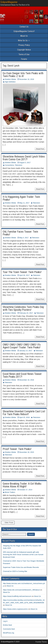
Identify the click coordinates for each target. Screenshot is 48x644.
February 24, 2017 (26, 313)
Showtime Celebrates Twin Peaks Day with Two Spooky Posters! (23, 308)
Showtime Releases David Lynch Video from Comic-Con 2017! (24, 158)
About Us (24, 36)
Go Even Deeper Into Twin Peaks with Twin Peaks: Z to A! (23, 75)
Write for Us (23, 40)
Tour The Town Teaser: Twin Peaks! (22, 272)
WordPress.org (8, 633)
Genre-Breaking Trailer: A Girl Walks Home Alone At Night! (22, 485)
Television (18, 165)
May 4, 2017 (24, 238)
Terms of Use (24, 54)
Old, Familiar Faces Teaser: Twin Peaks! (20, 233)
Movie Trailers (10, 492)
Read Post (40, 149)
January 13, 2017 (26, 351)
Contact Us (24, 27)
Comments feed (9, 629)
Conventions (9, 165)
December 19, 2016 (27, 380)
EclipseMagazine (9, 2)
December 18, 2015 (27, 452)
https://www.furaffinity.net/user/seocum (17, 596)
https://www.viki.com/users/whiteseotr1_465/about (21, 590)
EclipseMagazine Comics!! (24, 31)
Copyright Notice (24, 50)
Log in (5, 621)
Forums (24, 59)
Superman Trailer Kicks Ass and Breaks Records (21, 567)
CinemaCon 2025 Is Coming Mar (15, 571)
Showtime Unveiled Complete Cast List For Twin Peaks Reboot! (24, 413)
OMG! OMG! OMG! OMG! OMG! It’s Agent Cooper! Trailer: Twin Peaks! (22, 346)
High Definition (10, 82)
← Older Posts (8, 523)
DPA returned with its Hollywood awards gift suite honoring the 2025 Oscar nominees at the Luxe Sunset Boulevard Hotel (23, 555)
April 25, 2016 (24, 417)
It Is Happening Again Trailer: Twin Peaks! (21, 198)
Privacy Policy (24, 45)
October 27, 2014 (26, 490)
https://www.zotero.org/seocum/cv (15, 609)
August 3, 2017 (25, 163)
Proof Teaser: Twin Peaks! (17, 449)
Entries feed (7, 625)
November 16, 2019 (27, 79)
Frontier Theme (41, 642)
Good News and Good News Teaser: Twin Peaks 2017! (22, 375)
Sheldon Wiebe (10, 79)
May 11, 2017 (24, 203)
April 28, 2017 (24, 275)
